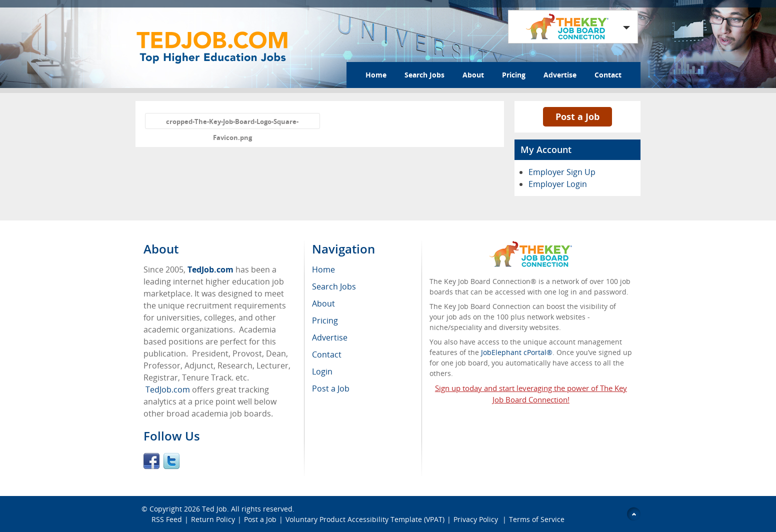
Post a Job (577, 116)
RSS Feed (167, 519)
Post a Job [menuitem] (331, 388)
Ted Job (214, 509)
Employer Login (558, 184)
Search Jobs (424, 75)
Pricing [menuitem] (325, 320)
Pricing (514, 75)
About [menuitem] (323, 303)
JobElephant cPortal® (517, 352)
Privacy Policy (477, 519)
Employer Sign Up (562, 172)
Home (376, 75)
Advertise (560, 75)
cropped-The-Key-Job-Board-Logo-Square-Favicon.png (232, 123)
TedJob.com (210, 269)
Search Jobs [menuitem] (334, 286)
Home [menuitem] (323, 269)
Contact (608, 75)
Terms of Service (537, 519)
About (473, 75)
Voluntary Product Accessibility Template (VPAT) (365, 519)
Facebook (151, 461)
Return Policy (213, 519)
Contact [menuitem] (327, 354)
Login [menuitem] (322, 371)
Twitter (171, 461)
